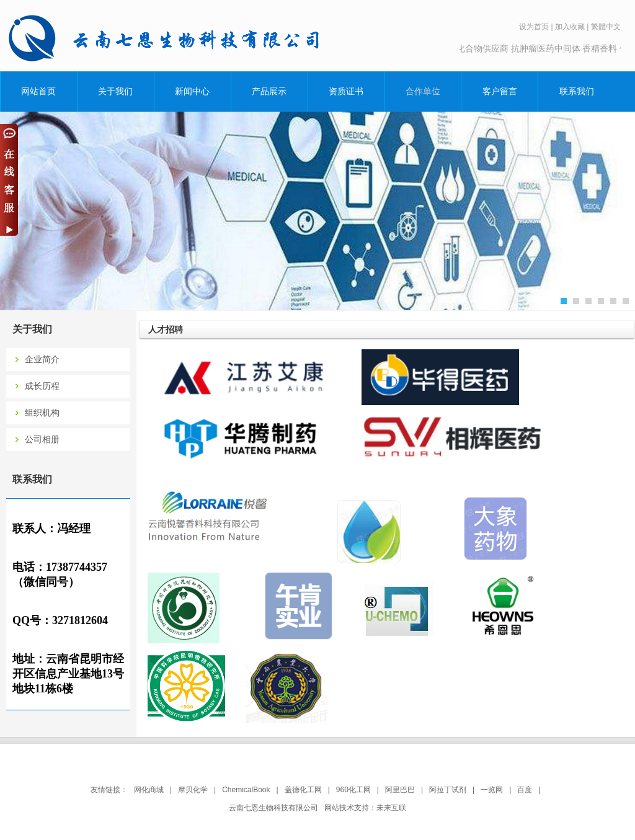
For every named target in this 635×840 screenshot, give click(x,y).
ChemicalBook (246, 790)
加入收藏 (570, 27)
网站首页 (38, 91)
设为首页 (534, 27)
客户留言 (500, 91)
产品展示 (269, 91)
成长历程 (42, 386)
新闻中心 (192, 91)
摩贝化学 (193, 790)
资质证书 (346, 91)
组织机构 (42, 413)
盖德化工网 (303, 790)
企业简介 (42, 360)
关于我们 (115, 91)
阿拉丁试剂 (448, 790)
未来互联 (391, 808)
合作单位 (423, 91)
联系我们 (577, 91)
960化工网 (353, 790)
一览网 (492, 790)
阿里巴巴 (400, 790)
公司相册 (42, 440)
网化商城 (149, 790)
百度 (525, 790)
